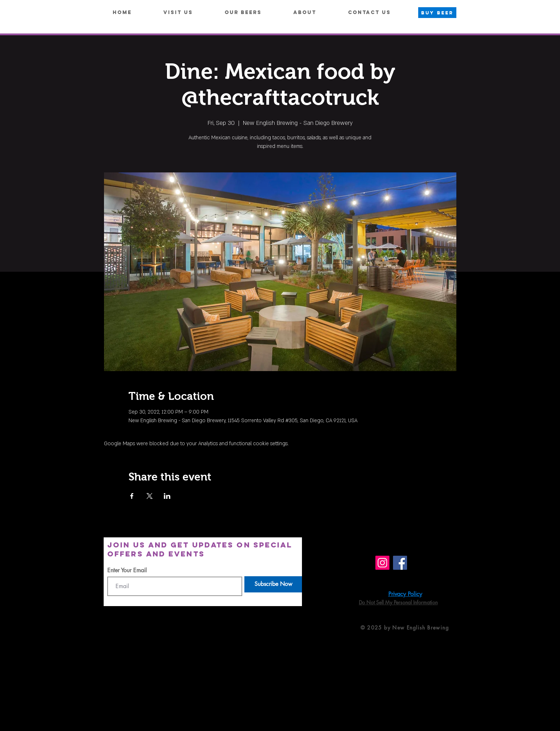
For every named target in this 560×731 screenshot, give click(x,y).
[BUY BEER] (437, 13)
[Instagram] (382, 563)
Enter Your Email (127, 570)
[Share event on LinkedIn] (167, 496)
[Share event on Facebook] (132, 496)
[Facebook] (400, 563)
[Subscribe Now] (273, 584)
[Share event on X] (150, 496)
